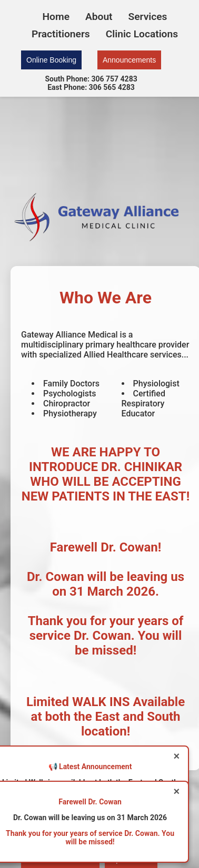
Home (56, 17)
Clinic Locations (142, 34)
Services (148, 17)
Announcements (129, 60)
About (99, 17)
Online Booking (51, 60)
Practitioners (61, 34)
